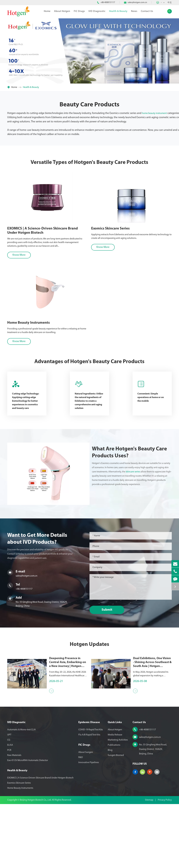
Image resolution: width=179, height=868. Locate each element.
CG (9, 740)
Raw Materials (14, 755)
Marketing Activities (118, 740)
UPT (9, 735)
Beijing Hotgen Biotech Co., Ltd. (36, 800)
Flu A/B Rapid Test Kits (89, 735)
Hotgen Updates (89, 646)
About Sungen (86, 752)
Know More (17, 255)
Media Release (115, 735)
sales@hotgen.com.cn (137, 2)
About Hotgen (62, 11)
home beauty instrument (154, 113)
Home (47, 11)
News (134, 11)
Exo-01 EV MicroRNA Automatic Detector (28, 760)
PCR (9, 750)
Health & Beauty (118, 11)
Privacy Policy (165, 800)
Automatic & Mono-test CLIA (21, 730)
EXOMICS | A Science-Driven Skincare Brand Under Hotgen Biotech (40, 231)
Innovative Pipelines (89, 763)
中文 (170, 3)
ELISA (10, 745)
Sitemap (149, 800)
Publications (114, 745)
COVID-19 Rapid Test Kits (91, 730)
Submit (108, 610)
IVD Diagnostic (97, 11)
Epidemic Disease (89, 722)
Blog (110, 750)
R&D (81, 757)
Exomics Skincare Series (108, 229)
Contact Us (147, 11)
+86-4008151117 (108, 2)
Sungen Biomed (116, 755)
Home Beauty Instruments (20, 788)
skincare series (134, 472)
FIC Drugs (79, 11)
